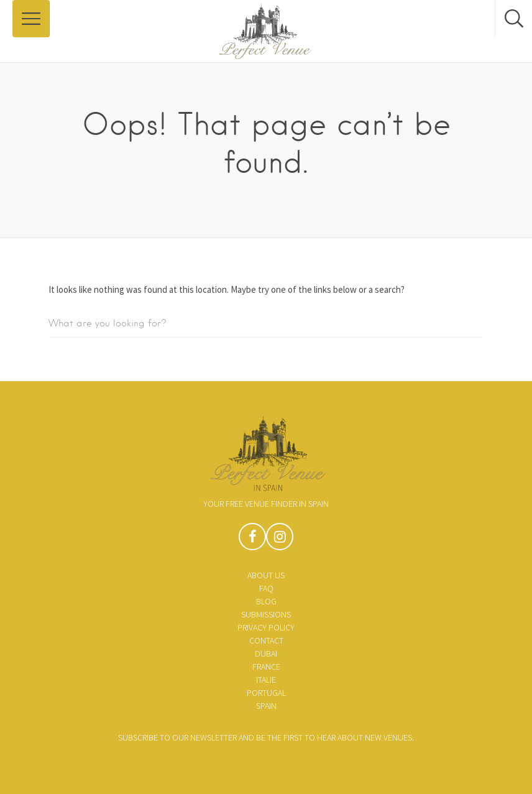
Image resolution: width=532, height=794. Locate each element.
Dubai (266, 653)
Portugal (266, 693)
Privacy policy (266, 627)
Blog (266, 601)
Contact (266, 640)
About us (266, 575)
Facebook (252, 540)
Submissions (266, 614)
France (266, 667)
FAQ (266, 588)
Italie (266, 680)
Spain (266, 706)
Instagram (280, 540)
